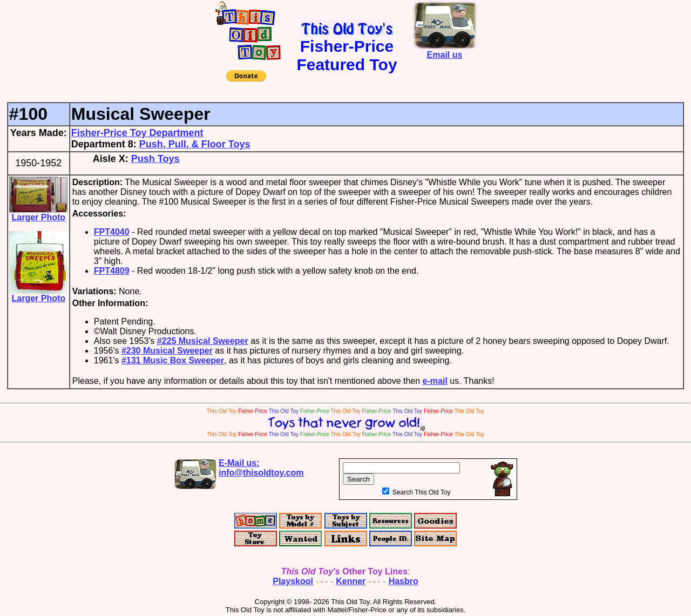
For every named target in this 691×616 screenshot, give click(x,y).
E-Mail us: (261, 468)
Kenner (351, 581)
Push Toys (155, 159)
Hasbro (404, 581)
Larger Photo (39, 214)
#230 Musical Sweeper (167, 351)
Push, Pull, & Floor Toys (195, 144)
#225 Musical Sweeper (203, 341)
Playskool (293, 581)
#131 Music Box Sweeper (173, 360)
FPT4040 (112, 232)
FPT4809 (112, 271)
